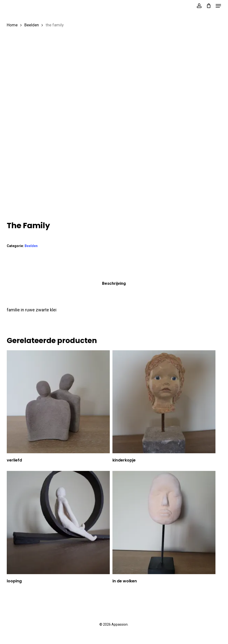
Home (12, 25)
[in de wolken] (164, 522)
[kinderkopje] (164, 402)
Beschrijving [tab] (114, 283)
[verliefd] (58, 402)
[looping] (58, 522)
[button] (218, 6)
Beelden (32, 25)
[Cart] (209, 6)
